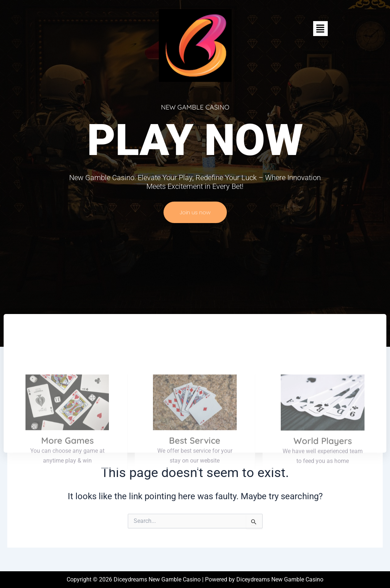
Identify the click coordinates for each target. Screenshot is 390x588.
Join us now (195, 212)
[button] (320, 28)
